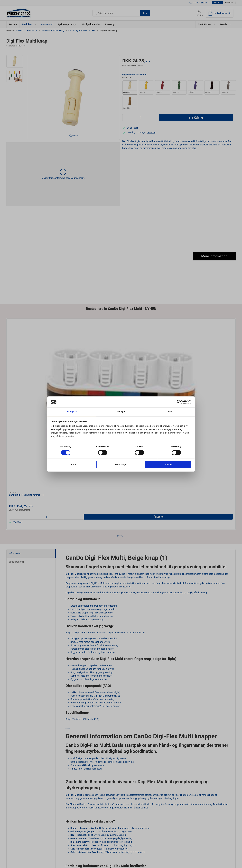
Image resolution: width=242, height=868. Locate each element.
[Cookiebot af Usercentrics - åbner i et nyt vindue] (177, 402)
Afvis (74, 465)
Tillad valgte (121, 465)
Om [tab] (170, 412)
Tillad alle (168, 465)
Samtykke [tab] (72, 412)
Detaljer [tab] (121, 412)
